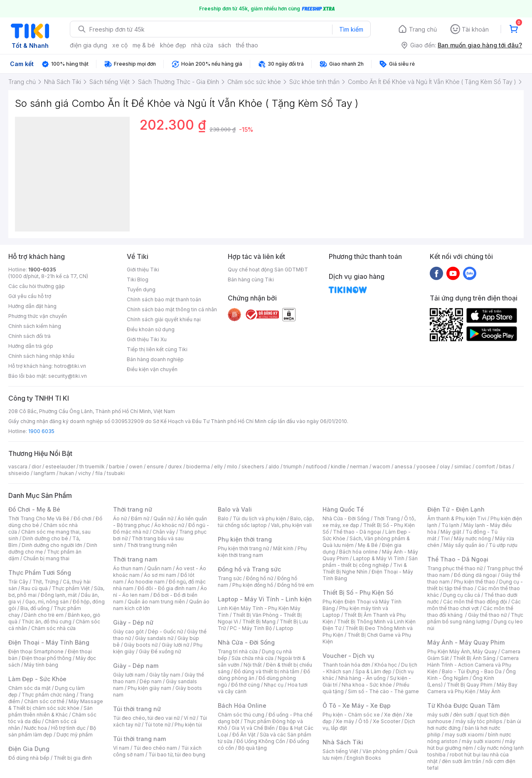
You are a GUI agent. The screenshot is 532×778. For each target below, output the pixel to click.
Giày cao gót (128, 632)
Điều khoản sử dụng (151, 329)
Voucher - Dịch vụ (348, 656)
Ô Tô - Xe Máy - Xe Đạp (357, 705)
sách (225, 45)
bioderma (198, 467)
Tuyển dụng (141, 289)
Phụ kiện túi (188, 725)
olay (445, 467)
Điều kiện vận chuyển (152, 369)
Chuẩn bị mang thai (46, 558)
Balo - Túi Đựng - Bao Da (472, 671)
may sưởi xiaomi (464, 735)
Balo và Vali (235, 509)
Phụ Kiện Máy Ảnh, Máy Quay (462, 651)
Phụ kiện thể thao (474, 582)
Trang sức (230, 578)
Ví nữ (190, 718)
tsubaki (116, 473)
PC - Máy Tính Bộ (251, 628)
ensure (155, 467)
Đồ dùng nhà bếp (29, 758)
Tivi (445, 538)
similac (463, 467)
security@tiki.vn (68, 376)
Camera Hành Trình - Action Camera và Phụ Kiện (473, 665)
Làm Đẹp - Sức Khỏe (37, 679)
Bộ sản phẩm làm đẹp (52, 731)
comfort (485, 467)
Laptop (285, 628)
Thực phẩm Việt (71, 588)
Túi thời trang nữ (137, 709)
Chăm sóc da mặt (30, 688)
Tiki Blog (138, 279)
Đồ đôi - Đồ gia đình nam (167, 588)
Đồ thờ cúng (245, 685)
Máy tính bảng (41, 665)
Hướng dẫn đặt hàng (32, 306)
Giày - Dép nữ (133, 622)
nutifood (316, 467)
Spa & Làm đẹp (373, 671)
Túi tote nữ (158, 725)
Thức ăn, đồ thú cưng (47, 622)
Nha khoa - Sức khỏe (367, 685)
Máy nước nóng (472, 538)
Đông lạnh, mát (59, 595)
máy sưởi (438, 715)
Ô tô (363, 721)
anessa (403, 467)
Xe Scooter (387, 721)
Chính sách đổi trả (30, 336)
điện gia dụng (89, 45)
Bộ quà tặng (252, 748)
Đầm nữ (140, 518)
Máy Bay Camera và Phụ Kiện (472, 688)
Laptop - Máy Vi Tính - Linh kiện (265, 599)
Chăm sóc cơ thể (44, 701)
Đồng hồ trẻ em (296, 585)
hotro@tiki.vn (70, 366)
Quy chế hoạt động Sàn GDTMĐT (268, 270)
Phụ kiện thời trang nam (262, 552)
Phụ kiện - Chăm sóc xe (351, 715)
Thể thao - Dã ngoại (357, 532)
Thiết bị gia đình (73, 758)
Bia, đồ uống (35, 608)
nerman (359, 467)
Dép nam (151, 681)
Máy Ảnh (490, 691)
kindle (338, 467)
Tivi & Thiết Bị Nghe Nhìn (365, 568)
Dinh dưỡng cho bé (45, 538)
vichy (85, 473)
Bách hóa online (358, 552)
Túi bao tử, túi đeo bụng (177, 755)
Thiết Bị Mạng (259, 622)
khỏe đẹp (173, 45)
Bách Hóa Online (242, 705)
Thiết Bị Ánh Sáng (474, 658)
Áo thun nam (128, 568)
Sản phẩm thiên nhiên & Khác (50, 711)
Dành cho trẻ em (44, 615)
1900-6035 (42, 270)
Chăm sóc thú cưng (241, 715)
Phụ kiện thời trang (245, 539)
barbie (117, 467)
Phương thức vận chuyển (38, 316)
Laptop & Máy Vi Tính (379, 558)
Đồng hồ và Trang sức (249, 569)
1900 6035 (41, 431)
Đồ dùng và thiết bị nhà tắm (267, 671)
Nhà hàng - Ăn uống (362, 678)
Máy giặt (451, 532)
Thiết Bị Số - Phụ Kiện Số (358, 592)
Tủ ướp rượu (503, 545)
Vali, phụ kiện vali (291, 525)
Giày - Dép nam (136, 666)
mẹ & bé (144, 45)
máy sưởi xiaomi (481, 741)
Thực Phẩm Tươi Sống (40, 572)
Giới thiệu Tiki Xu (147, 339)
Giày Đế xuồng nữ (160, 651)
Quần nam (159, 568)
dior (36, 467)
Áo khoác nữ (169, 525)
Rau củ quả (34, 588)
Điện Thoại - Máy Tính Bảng (49, 642)
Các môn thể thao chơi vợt (474, 605)
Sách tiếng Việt (340, 751)
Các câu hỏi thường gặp (37, 286)
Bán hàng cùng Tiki (251, 279)
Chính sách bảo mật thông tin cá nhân (172, 309)
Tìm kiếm (351, 29)
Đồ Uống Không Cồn (261, 741)
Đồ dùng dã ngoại (475, 575)
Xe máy (345, 721)
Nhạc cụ (274, 685)
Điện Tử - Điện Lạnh (456, 509)
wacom (381, 467)
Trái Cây (18, 582)
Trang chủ (423, 29)
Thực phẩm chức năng (48, 695)
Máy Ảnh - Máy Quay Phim (466, 642)
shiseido (19, 473)
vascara (18, 467)
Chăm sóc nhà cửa (53, 628)
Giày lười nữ (175, 645)
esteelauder (60, 467)
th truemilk (92, 467)
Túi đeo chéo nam (155, 748)
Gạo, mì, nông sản (47, 602)
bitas (505, 467)
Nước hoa (36, 728)
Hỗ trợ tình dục (68, 728)
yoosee (426, 467)
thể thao (247, 45)
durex (175, 467)
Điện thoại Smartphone (36, 651)
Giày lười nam (129, 675)
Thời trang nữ (133, 509)
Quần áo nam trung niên (156, 602)
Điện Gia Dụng (29, 749)
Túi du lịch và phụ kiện (259, 518)
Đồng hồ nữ (260, 578)
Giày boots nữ (141, 645)
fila (99, 473)
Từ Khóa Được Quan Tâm (463, 705)
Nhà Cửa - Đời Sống (246, 642)
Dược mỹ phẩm (75, 735)
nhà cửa (202, 45)
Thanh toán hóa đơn (346, 665)
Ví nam (121, 748)
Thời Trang (387, 518)
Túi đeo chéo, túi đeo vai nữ (146, 718)
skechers (253, 467)
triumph (293, 467)
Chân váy (164, 532)
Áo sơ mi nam (160, 575)
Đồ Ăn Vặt (244, 735)
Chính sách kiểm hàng (35, 326)
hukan (67, 473)
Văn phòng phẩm (383, 751)
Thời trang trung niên (152, 545)
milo (232, 467)
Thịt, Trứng (46, 582)
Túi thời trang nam (139, 739)
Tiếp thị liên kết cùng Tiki (157, 349)
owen (136, 467)
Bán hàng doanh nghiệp (155, 359)
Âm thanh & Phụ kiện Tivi (457, 518)
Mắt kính (283, 548)
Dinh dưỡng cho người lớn (52, 545)
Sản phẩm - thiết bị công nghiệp (370, 562)
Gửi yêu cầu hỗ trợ (30, 296)
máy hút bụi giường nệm (471, 745)
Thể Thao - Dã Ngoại (458, 559)
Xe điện (393, 715)
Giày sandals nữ (154, 638)
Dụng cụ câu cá (462, 595)
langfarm (44, 473)
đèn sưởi (463, 715)
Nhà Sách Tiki (343, 742)
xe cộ (120, 45)
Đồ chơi (83, 518)
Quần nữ (163, 518)
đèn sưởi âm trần (462, 761)
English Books (364, 758)
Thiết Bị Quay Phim (470, 685)
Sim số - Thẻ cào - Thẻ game (383, 691)
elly (218, 467)
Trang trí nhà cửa (238, 651)
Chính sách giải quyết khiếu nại (164, 319)
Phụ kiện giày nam (149, 688)
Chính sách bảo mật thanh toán (164, 299)
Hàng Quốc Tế (343, 509)
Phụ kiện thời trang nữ (243, 548)
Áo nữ (120, 518)
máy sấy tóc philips (479, 721)
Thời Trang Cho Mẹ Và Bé (39, 518)
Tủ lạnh (450, 525)
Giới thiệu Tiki (143, 270)
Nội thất (253, 665)
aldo (274, 467)
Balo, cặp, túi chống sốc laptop (266, 522)
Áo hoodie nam (146, 582)
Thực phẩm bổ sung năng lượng (475, 618)
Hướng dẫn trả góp (31, 346)
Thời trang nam (135, 559)
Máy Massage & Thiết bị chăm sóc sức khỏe (56, 705)
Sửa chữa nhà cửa (252, 658)
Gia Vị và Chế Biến (253, 728)
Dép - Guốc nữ (165, 632)
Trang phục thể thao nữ (455, 568)
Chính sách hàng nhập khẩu (41, 356)
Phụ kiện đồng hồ (253, 585)
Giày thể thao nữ (487, 615)
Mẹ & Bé (368, 545)
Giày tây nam (165, 675)
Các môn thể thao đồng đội (475, 602)
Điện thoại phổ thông (47, 658)
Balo (223, 518)
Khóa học (386, 665)
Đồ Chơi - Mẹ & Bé (34, 509)
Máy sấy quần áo (464, 545)
